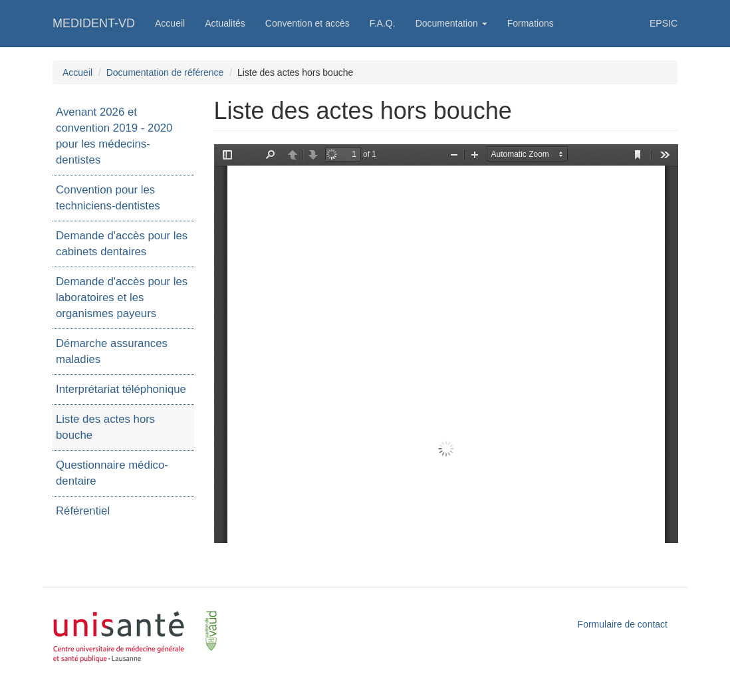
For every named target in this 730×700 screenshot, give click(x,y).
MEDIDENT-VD (94, 23)
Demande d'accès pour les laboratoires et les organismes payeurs (122, 297)
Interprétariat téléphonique (121, 389)
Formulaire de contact (623, 624)
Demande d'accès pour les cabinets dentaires (122, 244)
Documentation (451, 23)
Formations (531, 23)
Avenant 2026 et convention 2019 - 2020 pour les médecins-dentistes (114, 136)
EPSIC (664, 23)
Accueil (170, 23)
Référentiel (83, 511)
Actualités (225, 23)
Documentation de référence (165, 72)
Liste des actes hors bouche (105, 427)
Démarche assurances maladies (112, 351)
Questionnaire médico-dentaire (112, 473)
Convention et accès (307, 23)
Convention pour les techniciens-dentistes (108, 198)
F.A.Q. (383, 23)
